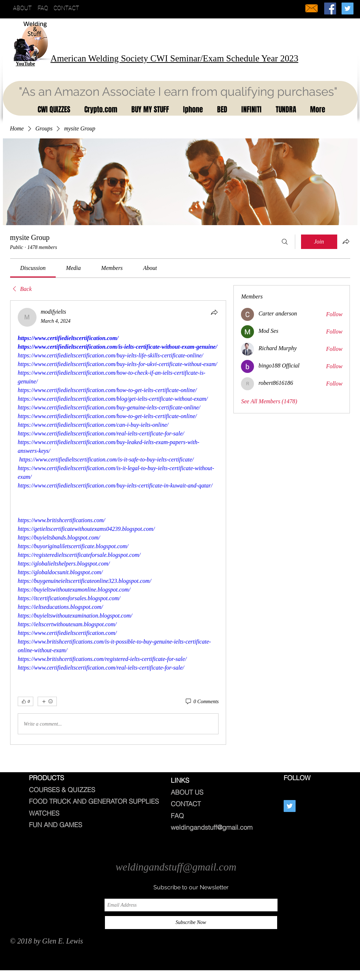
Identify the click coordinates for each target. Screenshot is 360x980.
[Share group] (346, 241)
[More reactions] (47, 701)
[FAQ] (45, 8)
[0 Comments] (202, 702)
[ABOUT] (24, 8)
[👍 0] (26, 701)
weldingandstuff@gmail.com (212, 827)
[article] (118, 523)
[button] (52, 109)
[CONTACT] (69, 8)
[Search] (285, 242)
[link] (33, 268)
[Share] (214, 312)
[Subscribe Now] (191, 923)
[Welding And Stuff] (330, 8)
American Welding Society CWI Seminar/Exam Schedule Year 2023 (175, 58)
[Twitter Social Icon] (348, 8)
